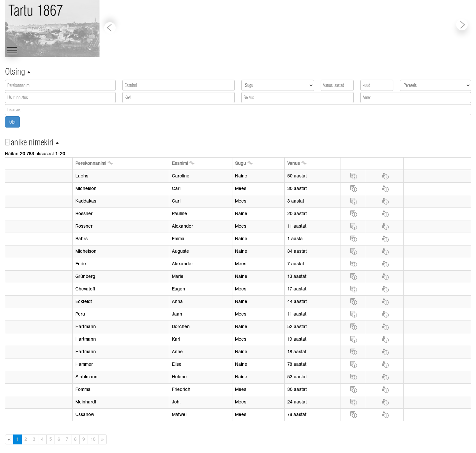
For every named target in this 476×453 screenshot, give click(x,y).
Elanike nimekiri (29, 142)
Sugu (240, 163)
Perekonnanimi (91, 163)
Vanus (294, 163)
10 (93, 439)
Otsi (12, 122)
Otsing (15, 72)
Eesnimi (180, 163)
